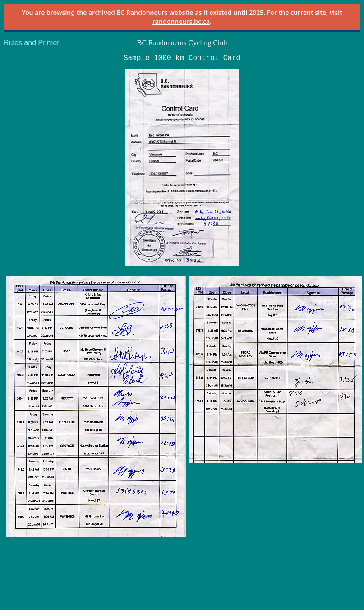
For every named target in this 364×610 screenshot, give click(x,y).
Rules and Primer (32, 43)
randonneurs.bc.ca (181, 21)
